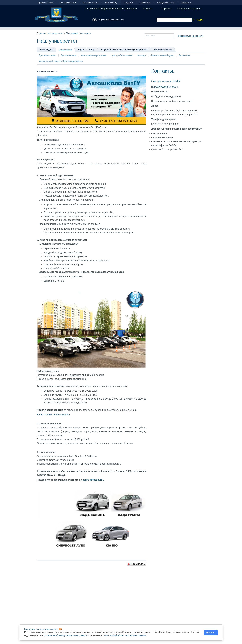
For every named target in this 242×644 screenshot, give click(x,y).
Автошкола (85, 33)
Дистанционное (68, 55)
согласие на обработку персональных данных (65, 635)
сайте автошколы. (93, 480)
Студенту (128, 3)
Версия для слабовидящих (111, 20)
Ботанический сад (163, 50)
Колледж (141, 55)
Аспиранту (186, 3)
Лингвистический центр (163, 55)
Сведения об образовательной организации (111, 8)
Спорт (92, 50)
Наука (81, 50)
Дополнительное (47, 55)
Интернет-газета (90, 3)
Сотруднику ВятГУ (166, 3)
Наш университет (68, 3)
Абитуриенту (111, 3)
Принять (211, 633)
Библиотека (145, 3)
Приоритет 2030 (45, 3)
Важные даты (47, 50)
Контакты (148, 8)
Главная (41, 33)
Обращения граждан (189, 8)
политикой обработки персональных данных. (125, 635)
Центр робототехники (122, 55)
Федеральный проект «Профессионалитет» (61, 61)
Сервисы (166, 8)
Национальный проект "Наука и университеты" (125, 50)
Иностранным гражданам (94, 55)
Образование (72, 33)
